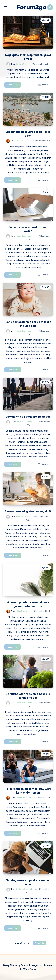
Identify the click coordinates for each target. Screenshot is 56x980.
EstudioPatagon (30, 965)
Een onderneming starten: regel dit (28, 511)
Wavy (6, 965)
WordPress (30, 969)
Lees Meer (14, 85)
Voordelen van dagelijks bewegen (28, 417)
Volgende (40, 943)
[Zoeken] (50, 7)
